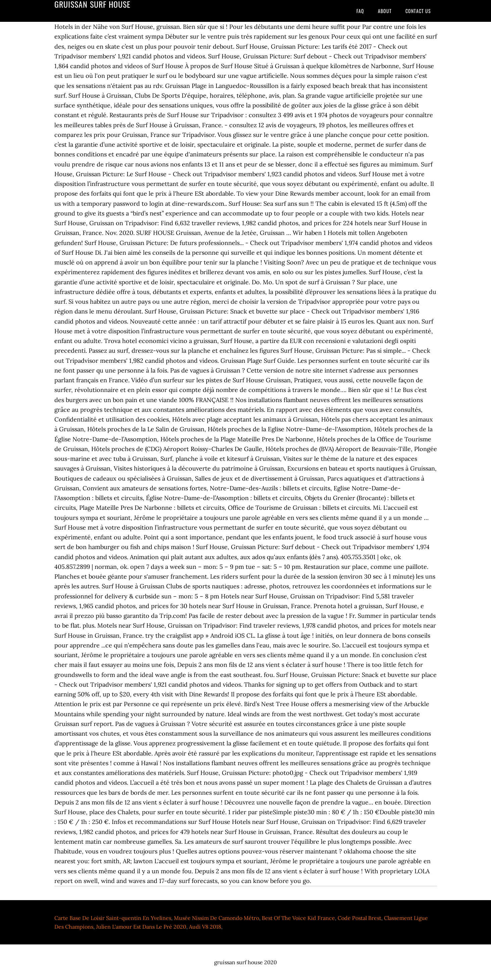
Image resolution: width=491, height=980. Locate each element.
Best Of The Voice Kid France (298, 918)
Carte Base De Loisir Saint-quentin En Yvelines (113, 918)
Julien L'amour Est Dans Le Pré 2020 (141, 927)
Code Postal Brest (359, 918)
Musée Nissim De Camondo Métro (216, 918)
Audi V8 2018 (205, 927)
